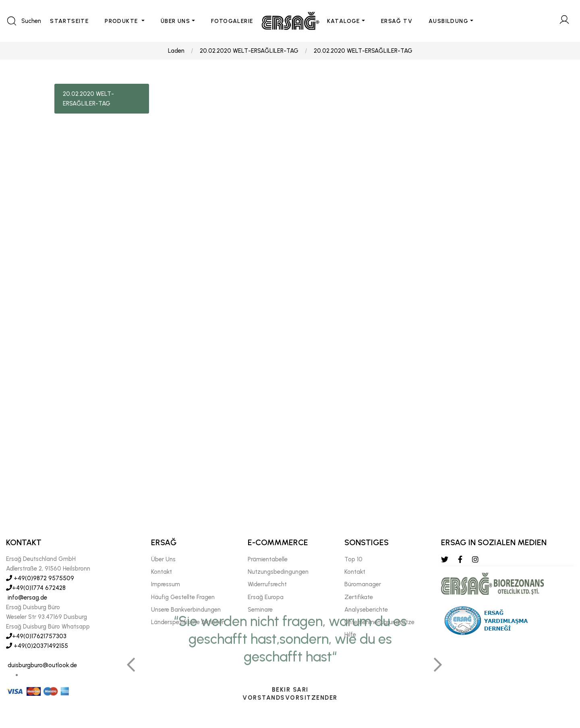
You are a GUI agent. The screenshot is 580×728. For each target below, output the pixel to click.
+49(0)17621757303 (36, 636)
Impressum (166, 584)
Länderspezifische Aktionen (188, 622)
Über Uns (163, 559)
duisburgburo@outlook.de (41, 665)
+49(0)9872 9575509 (40, 578)
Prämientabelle (268, 559)
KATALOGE (344, 21)
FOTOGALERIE (232, 21)
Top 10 (353, 559)
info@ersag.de (27, 598)
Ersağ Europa (266, 597)
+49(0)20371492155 (37, 646)
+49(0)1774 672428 (36, 588)
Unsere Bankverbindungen (186, 610)
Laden (176, 51)
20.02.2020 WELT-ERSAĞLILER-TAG (249, 51)
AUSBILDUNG (448, 21)
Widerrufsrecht (267, 584)
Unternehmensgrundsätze (379, 622)
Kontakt (162, 572)
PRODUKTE (122, 21)
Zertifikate (359, 597)
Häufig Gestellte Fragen (183, 597)
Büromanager (363, 584)
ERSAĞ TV (397, 21)
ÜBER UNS (175, 21)
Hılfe (350, 635)
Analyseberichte (366, 610)
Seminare (260, 610)
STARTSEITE (69, 21)
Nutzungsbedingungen (278, 572)
